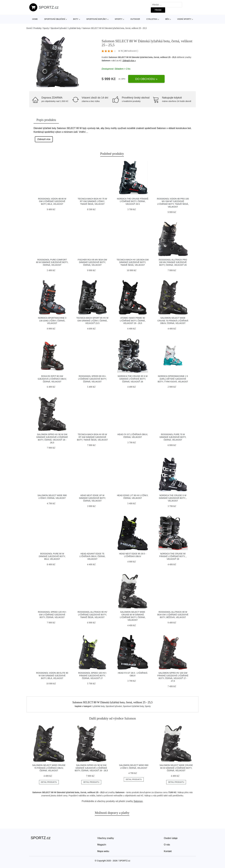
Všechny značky (106, 838)
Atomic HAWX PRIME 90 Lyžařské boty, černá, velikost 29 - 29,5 (133, 321)
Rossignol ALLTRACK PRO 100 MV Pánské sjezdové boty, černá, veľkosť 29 (173, 262)
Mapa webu (103, 851)
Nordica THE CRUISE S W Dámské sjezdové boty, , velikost (173, 498)
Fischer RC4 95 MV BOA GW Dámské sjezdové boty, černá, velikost (92, 262)
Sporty (119, 19)
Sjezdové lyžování (59, 28)
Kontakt (168, 851)
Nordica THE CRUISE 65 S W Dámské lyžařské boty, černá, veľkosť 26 (133, 379)
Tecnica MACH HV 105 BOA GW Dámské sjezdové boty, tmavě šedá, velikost (133, 262)
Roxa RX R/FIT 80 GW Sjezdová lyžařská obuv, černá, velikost (52, 379)
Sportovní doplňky (96, 19)
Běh (167, 19)
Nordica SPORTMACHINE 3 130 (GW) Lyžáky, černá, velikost (52, 321)
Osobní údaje (171, 838)
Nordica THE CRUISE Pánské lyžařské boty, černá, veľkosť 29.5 (133, 201)
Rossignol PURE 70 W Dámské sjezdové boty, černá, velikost (173, 437)
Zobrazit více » (129, 61)
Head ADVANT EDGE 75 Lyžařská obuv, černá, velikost (92, 556)
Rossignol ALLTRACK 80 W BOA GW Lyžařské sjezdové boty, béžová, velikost (173, 615)
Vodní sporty (184, 19)
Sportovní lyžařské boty (133, 706)
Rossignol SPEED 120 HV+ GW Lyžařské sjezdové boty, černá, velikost (52, 615)
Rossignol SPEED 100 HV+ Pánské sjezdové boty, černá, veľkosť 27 (92, 676)
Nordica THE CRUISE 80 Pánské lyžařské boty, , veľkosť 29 (173, 556)
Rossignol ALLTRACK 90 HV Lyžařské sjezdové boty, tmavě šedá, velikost (92, 615)
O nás (167, 845)
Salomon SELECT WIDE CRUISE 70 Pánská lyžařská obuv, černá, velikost (173, 321)
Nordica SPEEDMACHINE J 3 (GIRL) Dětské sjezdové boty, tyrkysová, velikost (173, 379)
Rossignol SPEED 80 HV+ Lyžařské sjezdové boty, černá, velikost (92, 379)
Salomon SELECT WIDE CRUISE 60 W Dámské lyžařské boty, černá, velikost (176, 768)
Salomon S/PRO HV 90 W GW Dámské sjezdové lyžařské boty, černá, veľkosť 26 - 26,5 (91, 768)
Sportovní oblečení (55, 19)
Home (35, 19)
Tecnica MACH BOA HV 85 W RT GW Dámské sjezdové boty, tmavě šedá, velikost (92, 437)
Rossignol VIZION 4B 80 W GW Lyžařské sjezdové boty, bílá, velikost (52, 201)
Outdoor (135, 19)
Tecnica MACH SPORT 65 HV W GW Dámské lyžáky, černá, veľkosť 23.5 (92, 321)
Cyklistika (152, 19)
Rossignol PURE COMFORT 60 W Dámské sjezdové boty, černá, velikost (52, 262)
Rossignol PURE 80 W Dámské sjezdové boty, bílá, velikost (52, 556)
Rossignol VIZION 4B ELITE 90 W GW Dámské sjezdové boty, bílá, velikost (52, 676)
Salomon (106, 61)
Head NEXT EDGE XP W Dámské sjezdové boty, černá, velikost (92, 498)
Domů (29, 28)
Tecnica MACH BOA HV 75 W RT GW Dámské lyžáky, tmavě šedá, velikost (92, 201)
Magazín (102, 845)
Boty (76, 19)
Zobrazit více (44, 139)
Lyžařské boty (75, 28)
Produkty (37, 28)
